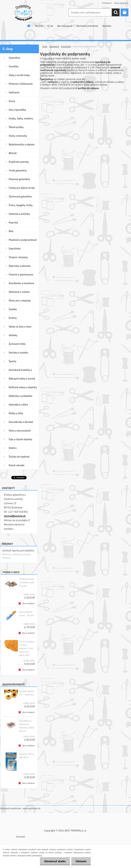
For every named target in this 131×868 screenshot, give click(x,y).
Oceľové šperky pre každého (18, 550)
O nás (50, 26)
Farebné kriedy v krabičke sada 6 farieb (27, 582)
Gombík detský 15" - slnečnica (26, 693)
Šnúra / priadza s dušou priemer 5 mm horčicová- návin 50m (27, 648)
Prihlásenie (107, 3)
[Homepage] (29, 26)
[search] (116, 12)
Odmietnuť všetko (55, 861)
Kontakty (107, 26)
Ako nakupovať (65, 26)
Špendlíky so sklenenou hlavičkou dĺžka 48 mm (27, 726)
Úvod (45, 46)
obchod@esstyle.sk (15, 516)
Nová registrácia (121, 3)
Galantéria (54, 46)
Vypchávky (66, 46)
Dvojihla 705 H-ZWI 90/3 (27, 756)
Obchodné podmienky (87, 26)
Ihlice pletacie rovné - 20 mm (26, 614)
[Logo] (23, 13)
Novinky (39, 26)
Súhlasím (81, 861)
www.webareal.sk (32, 808)
